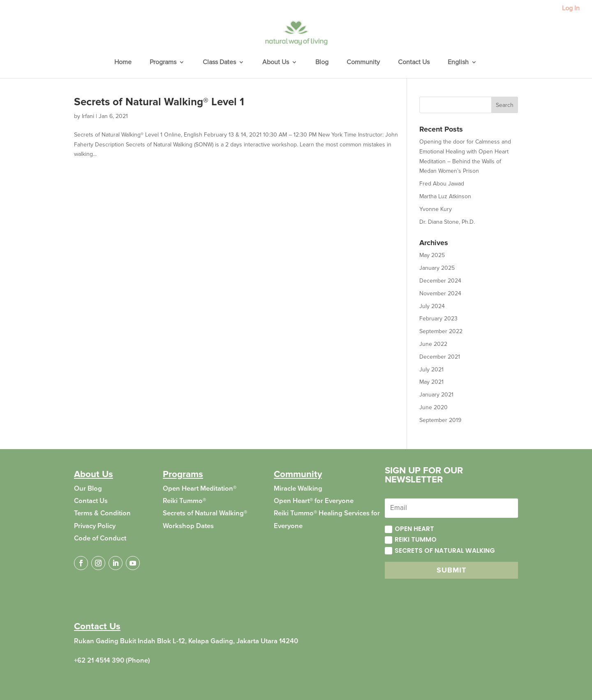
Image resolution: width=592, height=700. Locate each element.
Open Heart (409, 529)
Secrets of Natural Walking (440, 550)
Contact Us (414, 63)
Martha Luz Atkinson (445, 196)
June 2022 (433, 344)
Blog (322, 63)
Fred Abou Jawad (442, 184)
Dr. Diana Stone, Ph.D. (447, 222)
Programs (163, 63)
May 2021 (431, 382)
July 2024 (432, 306)
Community (363, 63)
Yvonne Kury (436, 209)
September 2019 (440, 420)
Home (123, 63)
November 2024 (440, 293)
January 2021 (436, 395)
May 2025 (432, 255)
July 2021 (431, 370)
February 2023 (438, 319)
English (458, 63)
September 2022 (441, 331)
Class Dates (219, 63)
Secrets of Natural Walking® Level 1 (159, 102)
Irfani (88, 116)
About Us (276, 63)
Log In (571, 9)
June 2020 (434, 407)
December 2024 (440, 281)
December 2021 (440, 357)
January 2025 (437, 268)
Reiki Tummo (411, 539)
